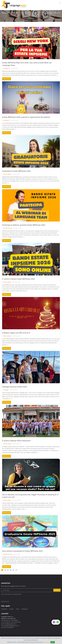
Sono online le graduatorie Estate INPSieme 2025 (22, 551)
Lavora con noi (5, 601)
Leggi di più (7, 79)
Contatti (12, 609)
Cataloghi (6, 390)
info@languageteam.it (10, 624)
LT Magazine (34, 20)
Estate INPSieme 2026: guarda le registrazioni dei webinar (26, 117)
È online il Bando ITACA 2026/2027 (17, 441)
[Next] (16, 570)
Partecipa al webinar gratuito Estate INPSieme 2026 (24, 225)
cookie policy (46, 642)
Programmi (4, 609)
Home (27, 20)
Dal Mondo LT (7, 68)
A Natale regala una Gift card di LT (16, 333)
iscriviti (57, 590)
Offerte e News (7, 174)
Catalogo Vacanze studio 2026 (14, 387)
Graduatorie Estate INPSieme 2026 (16, 171)
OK (53, 642)
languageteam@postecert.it (11, 626)
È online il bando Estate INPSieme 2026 (18, 279)
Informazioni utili (8, 228)
